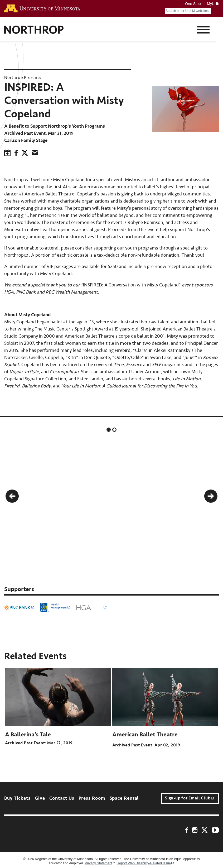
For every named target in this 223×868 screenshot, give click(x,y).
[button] (12, 496)
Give (40, 798)
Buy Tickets (17, 798)
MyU (213, 4)
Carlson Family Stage (26, 140)
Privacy (100, 863)
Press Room (92, 798)
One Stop (193, 4)
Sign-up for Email (190, 798)
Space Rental (124, 798)
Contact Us (62, 798)
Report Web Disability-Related (146, 863)
